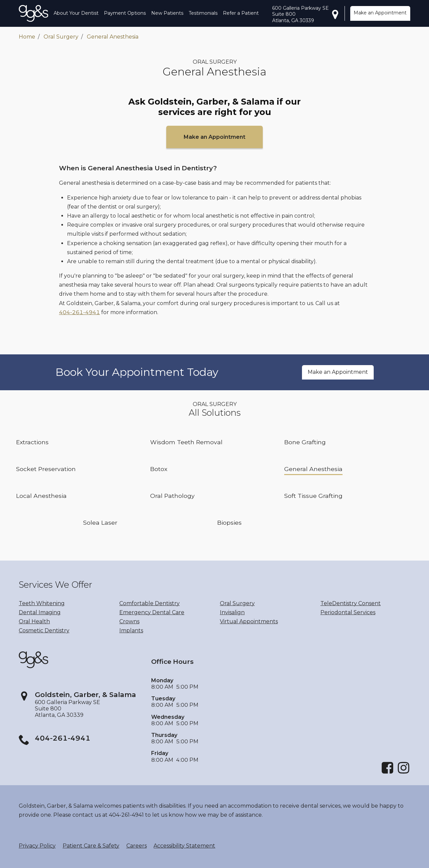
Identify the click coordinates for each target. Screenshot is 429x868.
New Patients (167, 13)
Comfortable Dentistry (149, 603)
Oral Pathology (172, 496)
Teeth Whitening (42, 603)
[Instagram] (404, 773)
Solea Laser (100, 523)
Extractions (32, 442)
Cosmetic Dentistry (44, 630)
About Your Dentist (76, 13)
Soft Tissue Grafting (313, 496)
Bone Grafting (305, 442)
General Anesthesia (113, 37)
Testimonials (203, 13)
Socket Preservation (46, 469)
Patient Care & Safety (91, 846)
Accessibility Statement (184, 846)
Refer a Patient (241, 13)
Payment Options (125, 13)
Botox (159, 469)
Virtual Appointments (249, 621)
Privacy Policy (37, 846)
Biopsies (229, 523)
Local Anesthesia (41, 496)
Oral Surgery (61, 37)
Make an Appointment (380, 13)
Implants (131, 630)
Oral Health (34, 621)
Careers (137, 846)
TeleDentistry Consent (351, 603)
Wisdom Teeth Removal (186, 442)
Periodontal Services (348, 612)
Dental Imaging (40, 612)
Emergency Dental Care (152, 612)
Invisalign (232, 612)
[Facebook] (387, 773)
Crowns (129, 621)
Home (27, 37)
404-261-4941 (79, 312)
